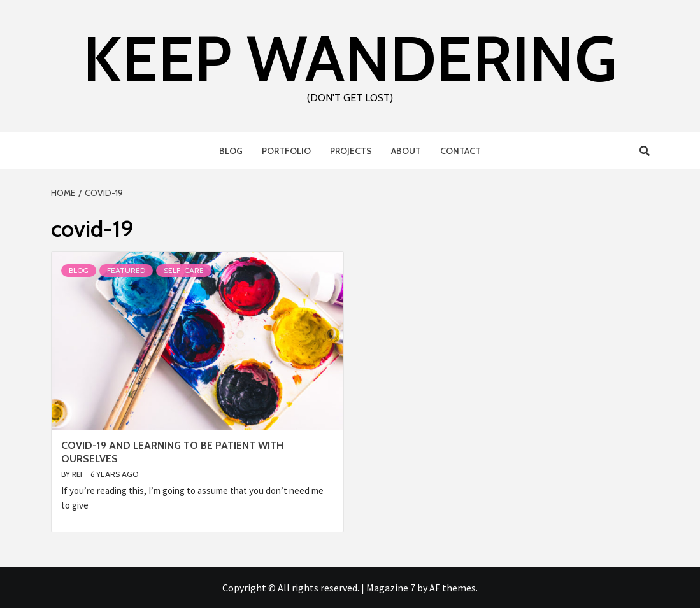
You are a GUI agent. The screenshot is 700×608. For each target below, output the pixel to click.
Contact (461, 151)
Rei (78, 474)
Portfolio (286, 151)
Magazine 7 (391, 588)
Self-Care (184, 270)
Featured (126, 270)
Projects (351, 151)
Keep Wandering (350, 59)
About (406, 151)
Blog (231, 151)
